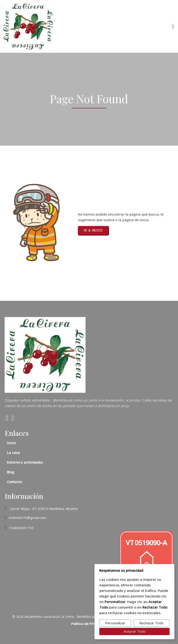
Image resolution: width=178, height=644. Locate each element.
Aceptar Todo (135, 631)
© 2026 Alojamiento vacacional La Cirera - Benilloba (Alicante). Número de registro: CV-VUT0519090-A (89, 617)
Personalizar (115, 623)
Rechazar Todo (151, 623)
